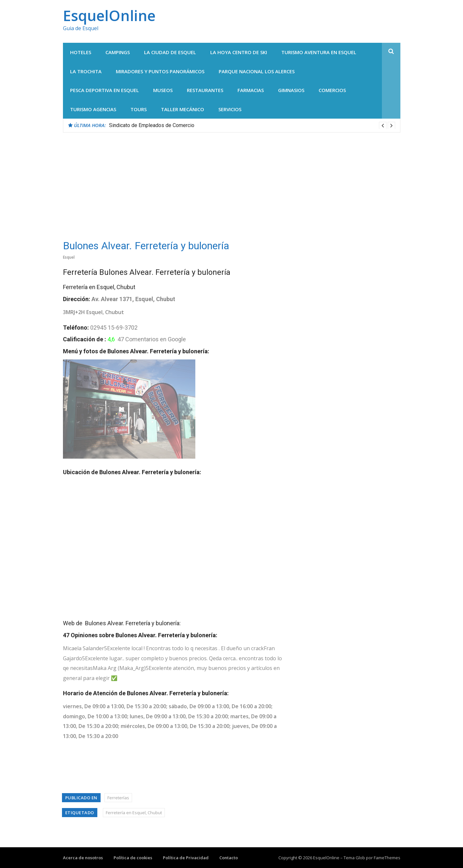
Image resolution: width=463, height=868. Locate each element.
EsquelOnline (109, 15)
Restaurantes (205, 90)
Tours (139, 109)
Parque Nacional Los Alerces (257, 71)
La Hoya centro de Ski (239, 52)
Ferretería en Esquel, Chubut (134, 813)
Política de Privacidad (186, 858)
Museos (163, 90)
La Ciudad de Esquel (170, 52)
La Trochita (86, 71)
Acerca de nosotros (83, 858)
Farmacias (251, 90)
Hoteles (81, 52)
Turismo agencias (93, 109)
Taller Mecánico (183, 109)
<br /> (144, 545)
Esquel (69, 257)
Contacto (229, 858)
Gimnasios (291, 90)
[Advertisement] (232, 181)
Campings (118, 52)
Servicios (230, 109)
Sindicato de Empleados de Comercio (152, 125)
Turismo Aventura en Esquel (319, 52)
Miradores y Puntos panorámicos (160, 71)
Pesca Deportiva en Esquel (104, 90)
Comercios (332, 90)
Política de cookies (133, 858)
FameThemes (387, 858)
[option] (252, 125)
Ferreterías (118, 798)
